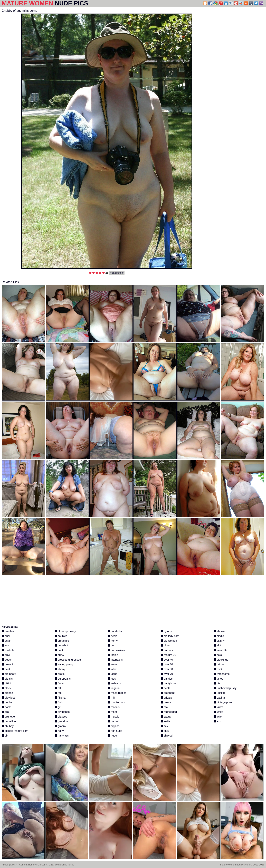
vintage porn (223, 702)
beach (7, 660)
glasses (61, 717)
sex (164, 726)
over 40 (167, 660)
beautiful (8, 664)
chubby (8, 726)
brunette (8, 717)
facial (59, 683)
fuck (59, 702)
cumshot (61, 645)
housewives (116, 650)
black (6, 688)
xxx (217, 721)
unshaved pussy (225, 688)
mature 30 (168, 655)
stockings (221, 660)
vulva (218, 707)
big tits (7, 679)
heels (113, 636)
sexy (165, 731)
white (218, 712)
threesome (222, 674)
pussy (166, 702)
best (6, 669)
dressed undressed (68, 660)
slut (217, 645)
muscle (114, 717)
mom (112, 712)
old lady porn (170, 636)
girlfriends (62, 712)
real (164, 707)
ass (5, 645)
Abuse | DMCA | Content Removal (20, 865)
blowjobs (9, 698)
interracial (115, 660)
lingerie (114, 688)
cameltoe (9, 721)
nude (112, 736)
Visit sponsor (117, 273)
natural (113, 721)
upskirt (219, 693)
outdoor (167, 650)
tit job (219, 679)
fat (58, 688)
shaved (167, 736)
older (165, 645)
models (114, 707)
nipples (114, 726)
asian (7, 641)
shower (220, 631)
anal (6, 636)
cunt (59, 650)
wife (218, 717)
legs (112, 679)
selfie (165, 721)
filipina (60, 698)
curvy (59, 655)
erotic (60, 674)
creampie (62, 641)
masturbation (117, 693)
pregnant (168, 693)
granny (60, 726)
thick (218, 669)
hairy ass (62, 736)
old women (169, 641)
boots (7, 707)
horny (113, 641)
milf (111, 698)
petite (166, 688)
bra (5, 712)
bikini (6, 683)
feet (58, 693)
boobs (7, 702)
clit (5, 736)
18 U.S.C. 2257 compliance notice (56, 865)
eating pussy (64, 664)
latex (112, 669)
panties (167, 679)
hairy (59, 731)
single (219, 636)
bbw (6, 655)
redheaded (169, 712)
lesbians (114, 683)
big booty (9, 674)
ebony (60, 669)
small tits (221, 650)
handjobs (115, 631)
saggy (166, 717)
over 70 (167, 674)
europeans (63, 679)
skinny (219, 641)
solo (218, 655)
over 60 (167, 669)
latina (113, 674)
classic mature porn (15, 731)
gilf (58, 707)
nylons (166, 631)
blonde (7, 693)
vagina (219, 698)
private (166, 698)
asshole (8, 650)
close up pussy (65, 631)
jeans (113, 664)
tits (217, 683)
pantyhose (168, 683)
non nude (115, 731)
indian (113, 655)
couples (61, 636)
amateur (8, 631)
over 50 (167, 664)
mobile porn (116, 702)
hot (111, 645)
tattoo (219, 664)
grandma (62, 721)
